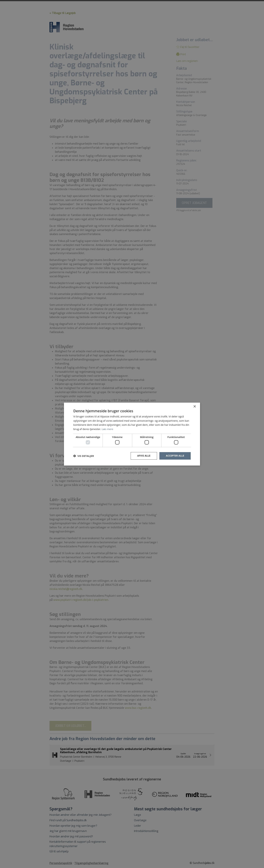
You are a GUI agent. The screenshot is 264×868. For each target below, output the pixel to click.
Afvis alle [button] (143, 456)
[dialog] (132, 434)
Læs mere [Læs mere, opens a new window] (108, 429)
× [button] (195, 406)
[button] (84, 456)
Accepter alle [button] (175, 456)
